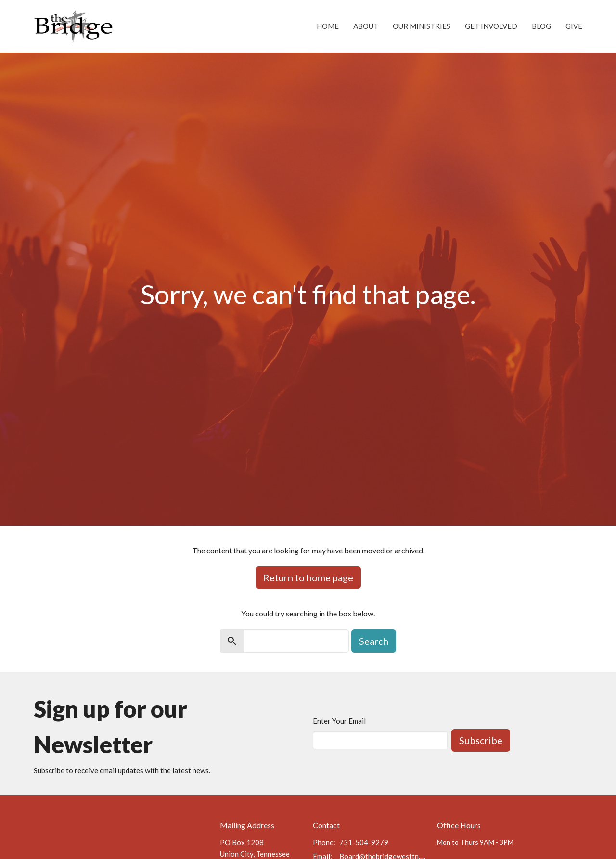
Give (574, 26)
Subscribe (481, 740)
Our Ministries (422, 26)
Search (374, 641)
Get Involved (491, 26)
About (366, 26)
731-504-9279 (364, 842)
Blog (541, 26)
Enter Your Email (339, 721)
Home (328, 26)
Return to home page (308, 577)
